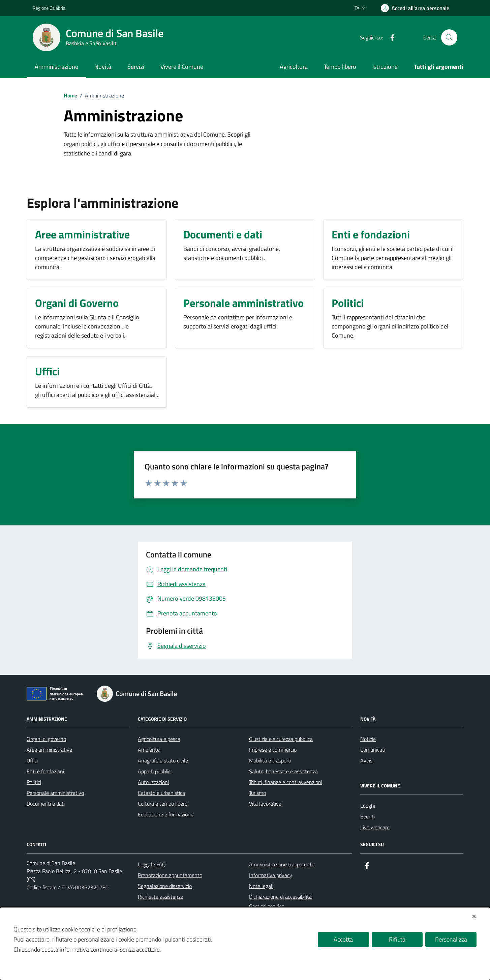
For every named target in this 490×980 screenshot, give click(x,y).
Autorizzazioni (153, 782)
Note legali (261, 886)
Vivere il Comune (182, 67)
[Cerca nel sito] (449, 37)
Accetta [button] (343, 939)
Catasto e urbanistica (161, 793)
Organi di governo (46, 739)
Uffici (32, 760)
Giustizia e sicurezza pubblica (281, 739)
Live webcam (375, 827)
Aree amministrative (49, 750)
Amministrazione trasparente (282, 864)
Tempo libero (340, 67)
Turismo (257, 793)
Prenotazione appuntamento (170, 875)
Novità (103, 67)
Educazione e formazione (166, 814)
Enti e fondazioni (45, 771)
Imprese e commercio (273, 750)
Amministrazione (56, 67)
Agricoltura (294, 67)
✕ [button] (474, 916)
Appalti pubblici (155, 771)
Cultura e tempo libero (163, 804)
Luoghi (368, 806)
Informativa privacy (271, 875)
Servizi (136, 67)
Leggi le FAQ (152, 864)
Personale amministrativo (55, 793)
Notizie (368, 739)
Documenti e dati (46, 804)
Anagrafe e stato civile (163, 760)
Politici (34, 782)
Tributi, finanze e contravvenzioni (286, 782)
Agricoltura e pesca (159, 739)
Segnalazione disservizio (165, 886)
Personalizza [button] (451, 939)
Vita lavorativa (265, 804)
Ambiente (149, 750)
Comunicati (373, 750)
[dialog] (245, 944)
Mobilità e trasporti (270, 760)
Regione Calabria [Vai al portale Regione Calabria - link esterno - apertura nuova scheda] (49, 8)
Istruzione (385, 67)
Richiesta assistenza (161, 897)
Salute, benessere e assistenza (283, 771)
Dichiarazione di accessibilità (280, 897)
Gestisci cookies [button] (267, 906)
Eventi (367, 816)
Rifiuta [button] (397, 939)
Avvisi (367, 760)
